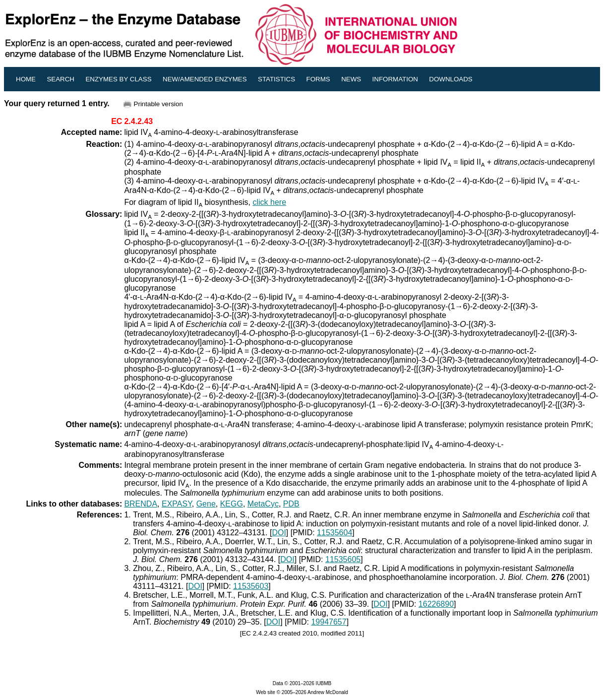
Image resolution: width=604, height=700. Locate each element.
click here (269, 202)
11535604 (334, 533)
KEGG (232, 504)
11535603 (251, 586)
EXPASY (177, 504)
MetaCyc (263, 504)
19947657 (329, 622)
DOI (279, 533)
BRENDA (141, 504)
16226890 (436, 604)
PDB (291, 504)
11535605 (343, 559)
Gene (206, 504)
